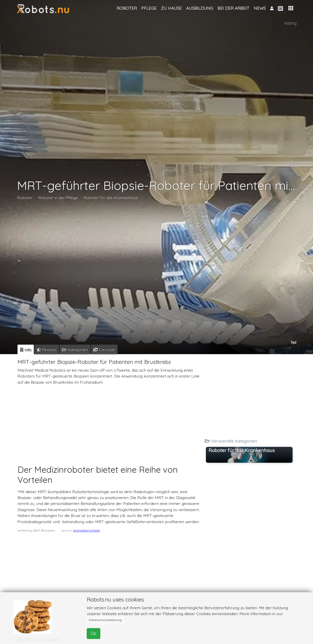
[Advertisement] (109, 420)
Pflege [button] (149, 8)
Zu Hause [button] (171, 8)
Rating (290, 23)
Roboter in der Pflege (58, 198)
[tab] (26, 350)
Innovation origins (86, 530)
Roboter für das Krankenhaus (111, 198)
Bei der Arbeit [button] (233, 8)
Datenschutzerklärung (105, 620)
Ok (94, 633)
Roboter (25, 198)
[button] (291, 8)
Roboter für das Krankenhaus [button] (242, 450)
